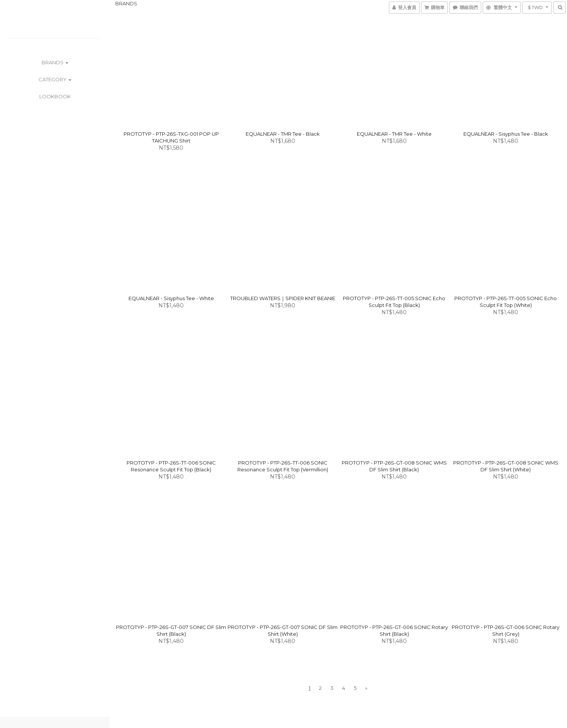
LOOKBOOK (55, 96)
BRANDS (55, 62)
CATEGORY (55, 79)
